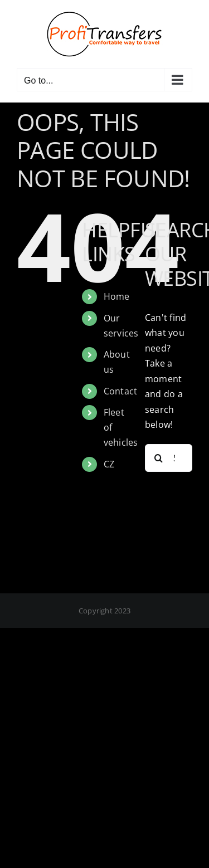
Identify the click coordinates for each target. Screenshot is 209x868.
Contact (121, 391)
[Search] (159, 458)
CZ (109, 464)
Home (117, 296)
